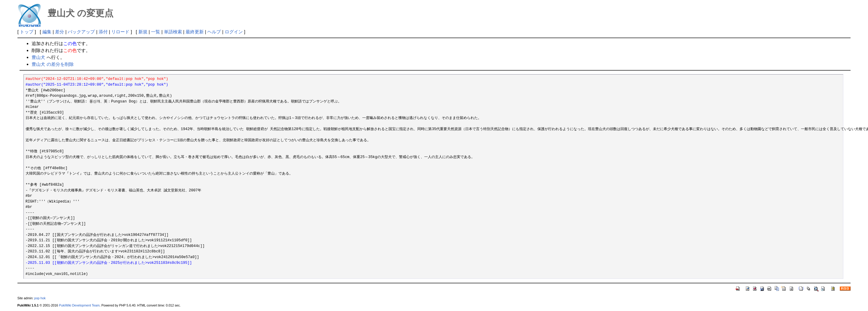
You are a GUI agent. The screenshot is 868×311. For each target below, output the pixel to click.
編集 (47, 32)
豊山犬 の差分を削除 (53, 64)
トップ (27, 32)
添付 (103, 32)
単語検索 (173, 32)
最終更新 (195, 32)
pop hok (40, 298)
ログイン (234, 32)
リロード (120, 32)
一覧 (156, 32)
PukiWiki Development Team (79, 305)
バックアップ (81, 32)
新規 (143, 32)
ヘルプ (214, 32)
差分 (60, 32)
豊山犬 (38, 57)
